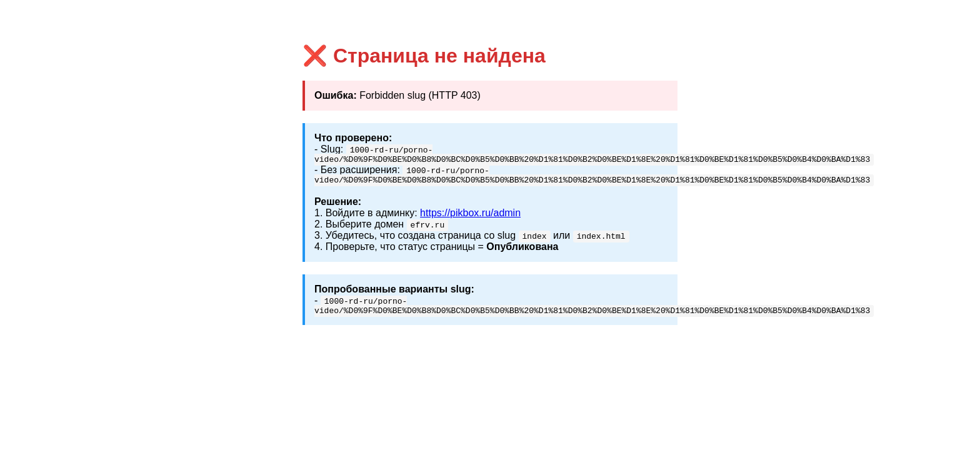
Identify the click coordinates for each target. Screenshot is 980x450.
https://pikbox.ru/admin (470, 217)
